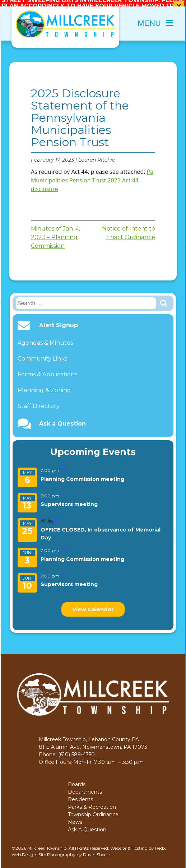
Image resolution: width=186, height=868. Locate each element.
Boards (77, 779)
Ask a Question (62, 419)
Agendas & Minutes (45, 338)
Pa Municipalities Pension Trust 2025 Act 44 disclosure (92, 175)
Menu (155, 18)
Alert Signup (59, 320)
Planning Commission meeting (82, 474)
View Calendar (93, 604)
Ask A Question (87, 825)
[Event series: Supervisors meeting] (64, 490)
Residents (80, 794)
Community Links (42, 354)
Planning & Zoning (44, 385)
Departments (85, 787)
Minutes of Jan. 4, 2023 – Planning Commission (55, 232)
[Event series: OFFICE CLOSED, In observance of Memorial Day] (58, 516)
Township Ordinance (93, 809)
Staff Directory (39, 401)
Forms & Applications (47, 369)
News (75, 817)
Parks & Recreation (92, 802)
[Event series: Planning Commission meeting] (64, 465)
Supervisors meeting (69, 499)
